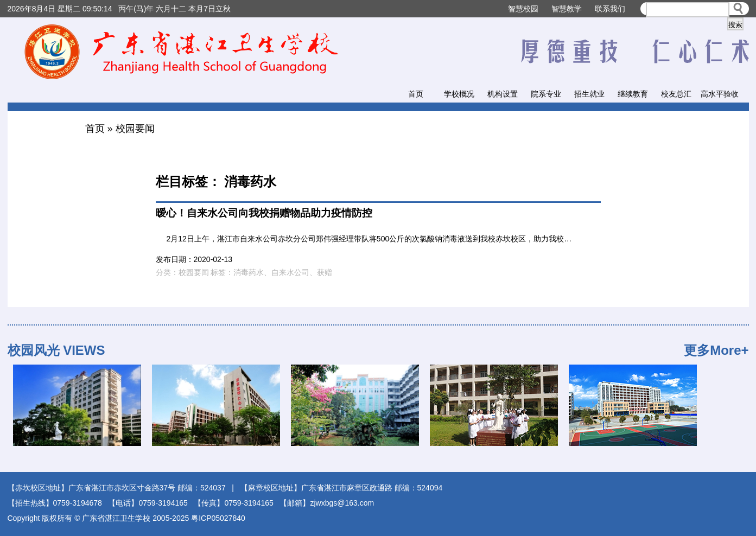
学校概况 (459, 94)
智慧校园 (523, 9)
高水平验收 (720, 94)
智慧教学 (567, 9)
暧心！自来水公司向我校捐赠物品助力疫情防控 (264, 213)
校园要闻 (135, 129)
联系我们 (610, 9)
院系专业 (546, 94)
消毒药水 (249, 272)
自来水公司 (290, 272)
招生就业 (589, 94)
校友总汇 (676, 94)
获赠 (325, 272)
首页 (416, 94)
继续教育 (633, 94)
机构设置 (503, 94)
